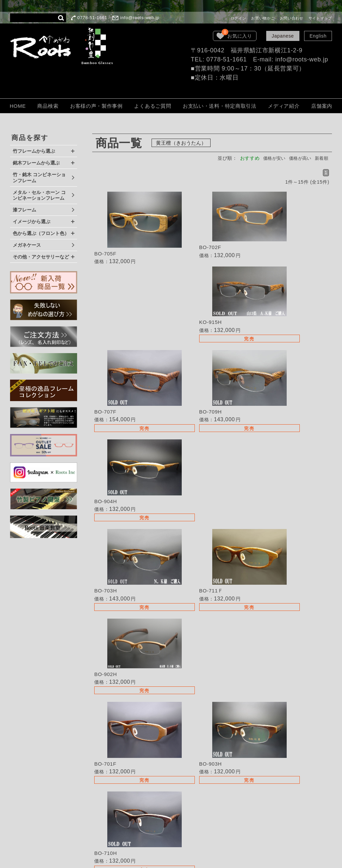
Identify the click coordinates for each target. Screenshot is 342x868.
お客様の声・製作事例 (96, 106)
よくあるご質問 (153, 106)
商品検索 (48, 106)
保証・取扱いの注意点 (194, 791)
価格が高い (298, 158)
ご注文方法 (182, 782)
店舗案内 (322, 106)
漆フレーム (24, 210)
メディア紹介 (284, 106)
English (318, 36)
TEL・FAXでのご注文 (194, 763)
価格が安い (270, 158)
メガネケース (27, 245)
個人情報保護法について (197, 801)
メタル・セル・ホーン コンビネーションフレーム (39, 195)
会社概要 (180, 810)
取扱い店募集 (184, 754)
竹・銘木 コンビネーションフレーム (39, 178)
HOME (18, 106)
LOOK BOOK (185, 819)
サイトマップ (320, 18)
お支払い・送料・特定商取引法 (220, 106)
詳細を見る (132, 231)
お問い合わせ (292, 18)
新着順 (321, 158)
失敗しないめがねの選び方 (199, 729)
